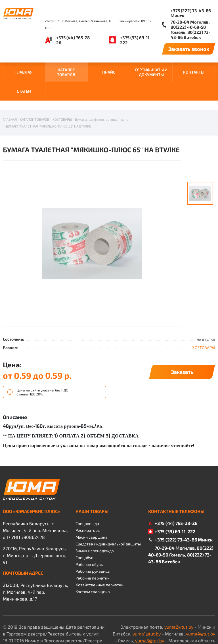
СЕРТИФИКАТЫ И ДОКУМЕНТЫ (151, 72)
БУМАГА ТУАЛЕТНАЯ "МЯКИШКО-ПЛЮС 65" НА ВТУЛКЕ (49, 98)
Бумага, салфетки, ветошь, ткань (102, 91)
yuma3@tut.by (150, 612)
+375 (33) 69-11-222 (136, 40)
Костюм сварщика (93, 563)
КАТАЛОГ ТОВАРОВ (66, 72)
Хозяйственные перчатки (99, 557)
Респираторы (88, 502)
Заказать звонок (189, 49)
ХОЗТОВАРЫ (62, 91)
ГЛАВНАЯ (24, 72)
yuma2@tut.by (179, 599)
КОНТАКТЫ (194, 72)
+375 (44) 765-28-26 (74, 40)
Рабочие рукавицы (93, 543)
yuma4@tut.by (201, 606)
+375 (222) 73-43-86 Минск (191, 13)
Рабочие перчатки (93, 550)
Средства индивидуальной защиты (108, 516)
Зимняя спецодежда (95, 523)
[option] (92, 215)
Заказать (182, 344)
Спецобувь (85, 529)
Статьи (24, 91)
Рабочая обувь (89, 536)
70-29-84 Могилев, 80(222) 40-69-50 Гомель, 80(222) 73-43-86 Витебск (190, 30)
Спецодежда (87, 495)
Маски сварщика (92, 509)
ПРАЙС (109, 72)
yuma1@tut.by (147, 606)
